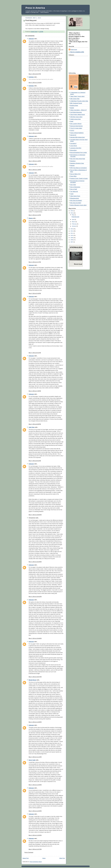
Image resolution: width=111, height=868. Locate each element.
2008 (72, 240)
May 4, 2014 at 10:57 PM (35, 677)
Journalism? (73, 143)
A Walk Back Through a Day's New (79, 101)
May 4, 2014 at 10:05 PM (35, 515)
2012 (72, 231)
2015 (72, 211)
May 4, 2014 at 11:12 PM (35, 757)
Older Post (62, 858)
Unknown (31, 39)
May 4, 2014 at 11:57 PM (35, 849)
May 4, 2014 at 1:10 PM (35, 161)
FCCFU (72, 131)
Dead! (72, 121)
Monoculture (73, 150)
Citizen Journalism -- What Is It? (78, 110)
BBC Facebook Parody (76, 103)
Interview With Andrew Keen (78, 137)
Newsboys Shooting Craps (77, 163)
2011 (72, 233)
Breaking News (74, 106)
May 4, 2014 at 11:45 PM (35, 785)
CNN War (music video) (76, 117)
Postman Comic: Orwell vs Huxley (79, 179)
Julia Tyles (32, 427)
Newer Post (26, 858)
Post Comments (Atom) (36, 862)
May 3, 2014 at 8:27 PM (35, 74)
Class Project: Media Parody (78, 115)
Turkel (72, 194)
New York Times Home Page (78, 159)
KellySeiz (31, 77)
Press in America (35, 8)
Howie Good (74, 50)
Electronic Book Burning (76, 126)
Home (44, 858)
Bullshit (72, 108)
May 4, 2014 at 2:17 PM (35, 262)
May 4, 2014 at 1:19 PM (35, 170)
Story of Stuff (74, 189)
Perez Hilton (73, 176)
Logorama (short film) (76, 148)
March (74, 222)
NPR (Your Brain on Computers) (79, 168)
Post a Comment (29, 852)
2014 (72, 213)
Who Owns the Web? (76, 203)
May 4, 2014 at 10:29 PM (35, 562)
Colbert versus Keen (75, 119)
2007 (72, 242)
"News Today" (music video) (77, 96)
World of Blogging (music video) (78, 205)
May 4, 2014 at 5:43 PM (35, 293)
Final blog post (75, 217)
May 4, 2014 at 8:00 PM (35, 424)
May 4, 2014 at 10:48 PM (35, 638)
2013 (72, 229)
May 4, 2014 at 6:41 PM (35, 353)
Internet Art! (73, 135)
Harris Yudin (32, 760)
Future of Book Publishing (77, 133)
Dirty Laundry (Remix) (76, 124)
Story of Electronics (75, 187)
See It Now (73, 185)
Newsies (72, 166)
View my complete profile (77, 52)
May (73, 215)
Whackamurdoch (75, 198)
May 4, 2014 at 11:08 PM (35, 722)
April (73, 220)
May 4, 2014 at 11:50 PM (35, 835)
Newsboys (73, 161)
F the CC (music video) (76, 128)
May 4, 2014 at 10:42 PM (35, 597)
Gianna (31, 218)
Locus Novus (74, 146)
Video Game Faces (75, 196)
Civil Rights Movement (76, 112)
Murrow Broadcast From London (79, 153)
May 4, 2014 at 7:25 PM (35, 391)
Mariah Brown (33, 680)
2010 (72, 235)
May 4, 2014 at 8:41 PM (35, 461)
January (74, 226)
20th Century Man (75, 99)
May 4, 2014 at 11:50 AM (35, 83)
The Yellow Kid (74, 192)
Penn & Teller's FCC (75, 174)
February (74, 224)
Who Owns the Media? (76, 201)
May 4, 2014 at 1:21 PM (35, 215)
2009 (72, 238)
